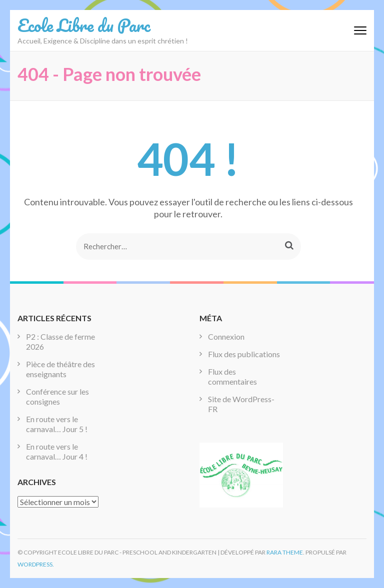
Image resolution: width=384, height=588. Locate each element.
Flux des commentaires (232, 376)
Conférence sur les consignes (57, 396)
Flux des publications (244, 354)
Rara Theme (285, 552)
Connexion (226, 336)
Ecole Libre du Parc (84, 25)
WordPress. (36, 564)
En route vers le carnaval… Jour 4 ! (57, 451)
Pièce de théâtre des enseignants (60, 369)
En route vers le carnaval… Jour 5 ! (57, 424)
